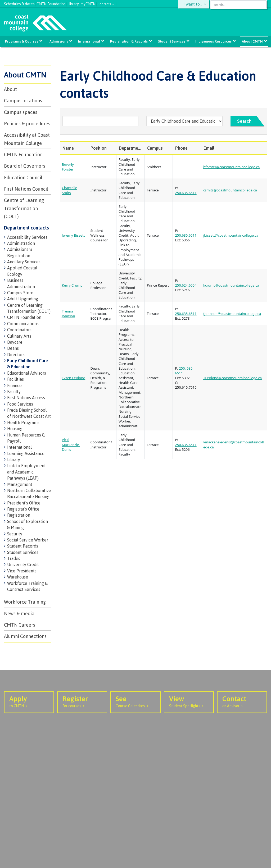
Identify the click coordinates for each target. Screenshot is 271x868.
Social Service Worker (28, 540)
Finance (14, 385)
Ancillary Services (24, 262)
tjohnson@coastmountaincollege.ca (232, 314)
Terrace (59, 812)
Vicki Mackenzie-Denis (71, 444)
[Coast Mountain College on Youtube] (250, 807)
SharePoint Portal (158, 824)
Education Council (23, 177)
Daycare (15, 342)
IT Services (153, 832)
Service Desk (154, 816)
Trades (14, 558)
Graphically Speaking (194, 861)
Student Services (171, 41)
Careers (150, 840)
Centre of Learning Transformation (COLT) (24, 208)
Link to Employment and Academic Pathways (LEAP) (26, 472)
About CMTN (252, 41)
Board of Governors (25, 166)
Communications (23, 324)
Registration (19, 515)
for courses (82, 701)
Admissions (59, 41)
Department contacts (26, 228)
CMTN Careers (20, 625)
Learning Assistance (26, 453)
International (89, 41)
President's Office (24, 503)
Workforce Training (25, 602)
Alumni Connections (25, 636)
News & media (19, 613)
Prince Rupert (64, 818)
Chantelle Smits (70, 190)
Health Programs (23, 422)
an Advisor (242, 701)
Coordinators (19, 330)
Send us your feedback (197, 822)
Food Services (20, 404)
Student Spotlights (189, 701)
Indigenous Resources (213, 41)
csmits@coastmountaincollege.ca (230, 190)
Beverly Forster (68, 167)
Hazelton (60, 830)
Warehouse (18, 577)
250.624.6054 (186, 285)
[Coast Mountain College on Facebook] (231, 807)
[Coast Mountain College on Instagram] (240, 807)
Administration (21, 243)
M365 (148, 800)
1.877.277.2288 (20, 800)
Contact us (15, 810)
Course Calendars (135, 701)
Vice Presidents (22, 571)
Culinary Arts (19, 336)
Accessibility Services (27, 237)
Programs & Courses (22, 41)
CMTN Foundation (51, 3)
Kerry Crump (72, 285)
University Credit (23, 564)
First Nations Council (26, 189)
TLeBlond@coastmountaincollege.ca (232, 378)
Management (20, 484)
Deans (13, 348)
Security (15, 534)
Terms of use (100, 861)
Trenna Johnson (69, 314)
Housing (15, 429)
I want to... (194, 4)
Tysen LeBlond (74, 378)
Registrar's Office (23, 509)
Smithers (60, 824)
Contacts (104, 4)
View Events (239, 757)
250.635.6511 (186, 193)
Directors (16, 355)
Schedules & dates (19, 3)
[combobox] (238, 5)
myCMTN (88, 3)
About (10, 89)
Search (244, 121)
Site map (122, 861)
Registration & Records (129, 41)
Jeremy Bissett (73, 235)
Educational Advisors (27, 373)
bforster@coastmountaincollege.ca (231, 167)
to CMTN (29, 701)
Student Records (23, 546)
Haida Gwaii (62, 836)
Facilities (15, 379)
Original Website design (152, 861)
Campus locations (23, 100)
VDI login (151, 808)
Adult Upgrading (23, 299)
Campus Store (20, 293)
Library (73, 3)
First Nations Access (26, 398)
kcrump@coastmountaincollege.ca (231, 285)
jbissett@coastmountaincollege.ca (231, 235)
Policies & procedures (27, 123)
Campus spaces (21, 112)
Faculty (14, 392)
